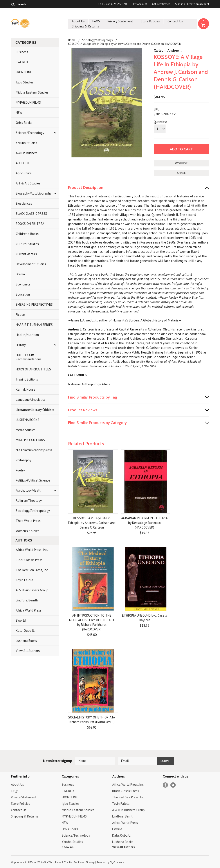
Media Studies (26, 430)
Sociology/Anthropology (33, 511)
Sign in (179, 4)
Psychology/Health (29, 490)
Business (22, 52)
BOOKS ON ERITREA (30, 224)
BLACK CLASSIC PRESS (31, 214)
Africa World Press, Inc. (32, 550)
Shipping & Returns (85, 26)
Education (23, 294)
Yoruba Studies (26, 143)
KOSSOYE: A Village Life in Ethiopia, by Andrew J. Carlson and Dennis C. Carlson (92, 523)
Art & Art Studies (28, 183)
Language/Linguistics (31, 400)
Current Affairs (26, 254)
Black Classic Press (29, 560)
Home (72, 40)
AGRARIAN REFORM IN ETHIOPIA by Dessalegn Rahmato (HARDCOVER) (144, 523)
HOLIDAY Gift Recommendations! (29, 357)
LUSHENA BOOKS (28, 420)
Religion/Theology (29, 501)
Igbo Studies (25, 82)
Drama (20, 274)
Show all (68, 847)
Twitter (173, 785)
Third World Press (28, 521)
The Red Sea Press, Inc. (32, 570)
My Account (140, 4)
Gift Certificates (161, 4)
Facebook (165, 785)
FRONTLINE (24, 72)
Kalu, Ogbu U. (25, 631)
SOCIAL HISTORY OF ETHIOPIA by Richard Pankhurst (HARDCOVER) (92, 720)
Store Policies (150, 21)
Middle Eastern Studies (32, 92)
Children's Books (27, 234)
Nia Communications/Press (34, 450)
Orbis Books (24, 123)
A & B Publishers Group (32, 590)
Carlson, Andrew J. (168, 50)
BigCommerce (117, 862)
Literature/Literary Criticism (35, 410)
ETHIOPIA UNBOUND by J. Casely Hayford (145, 618)
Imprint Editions (27, 379)
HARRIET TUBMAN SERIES (34, 325)
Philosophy (23, 460)
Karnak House (26, 389)
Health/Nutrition (27, 335)
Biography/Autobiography (34, 193)
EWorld (21, 620)
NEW (19, 113)
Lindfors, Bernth (27, 600)
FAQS (96, 21)
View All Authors (28, 651)
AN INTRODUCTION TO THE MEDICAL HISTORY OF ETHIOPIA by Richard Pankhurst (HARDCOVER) (92, 622)
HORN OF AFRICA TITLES (33, 369)
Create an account (198, 4)
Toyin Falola (24, 580)
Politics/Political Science (33, 480)
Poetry (20, 470)
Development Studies (31, 264)
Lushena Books (26, 641)
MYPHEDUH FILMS (28, 102)
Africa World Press (29, 610)
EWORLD (22, 62)
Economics (23, 284)
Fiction (20, 315)
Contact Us (175, 21)
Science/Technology (30, 133)
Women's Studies (28, 531)
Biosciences (24, 203)
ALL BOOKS (24, 163)
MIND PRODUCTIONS (30, 440)
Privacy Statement (120, 21)
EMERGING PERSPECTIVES (34, 304)
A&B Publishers (27, 153)
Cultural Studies (27, 244)
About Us (78, 21)
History (21, 345)
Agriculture (24, 173)
